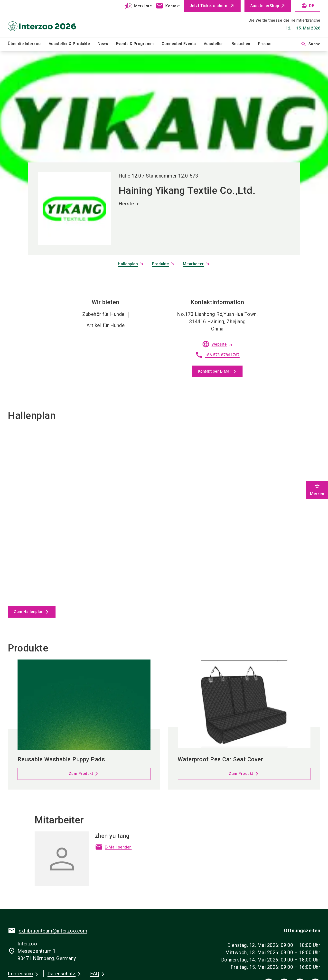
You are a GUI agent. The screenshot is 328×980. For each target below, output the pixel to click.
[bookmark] (136, 6)
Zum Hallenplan (28, 612)
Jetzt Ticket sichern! (209, 6)
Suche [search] (311, 44)
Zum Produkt (81, 774)
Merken (317, 490)
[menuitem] (28, 44)
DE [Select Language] (308, 6)
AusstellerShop (265, 6)
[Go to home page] (44, 19)
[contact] (168, 6)
